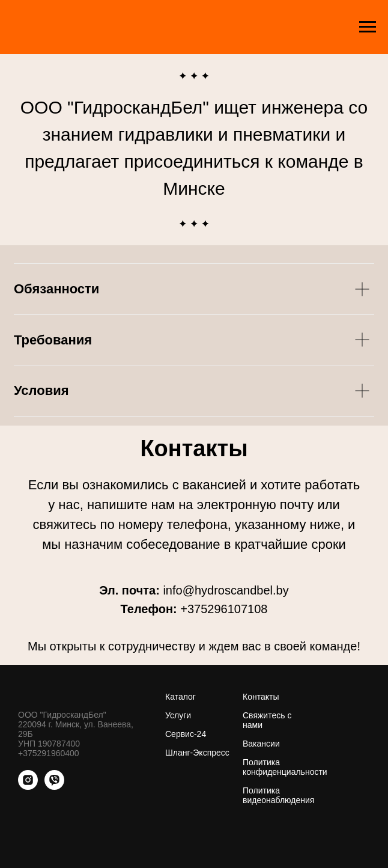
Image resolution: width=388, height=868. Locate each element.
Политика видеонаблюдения (278, 795)
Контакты (261, 697)
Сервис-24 (186, 734)
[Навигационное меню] (368, 27)
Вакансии (261, 744)
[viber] (54, 787)
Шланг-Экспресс (197, 753)
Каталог (180, 697)
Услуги (178, 715)
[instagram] (28, 787)
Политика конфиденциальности (285, 767)
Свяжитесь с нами (267, 720)
